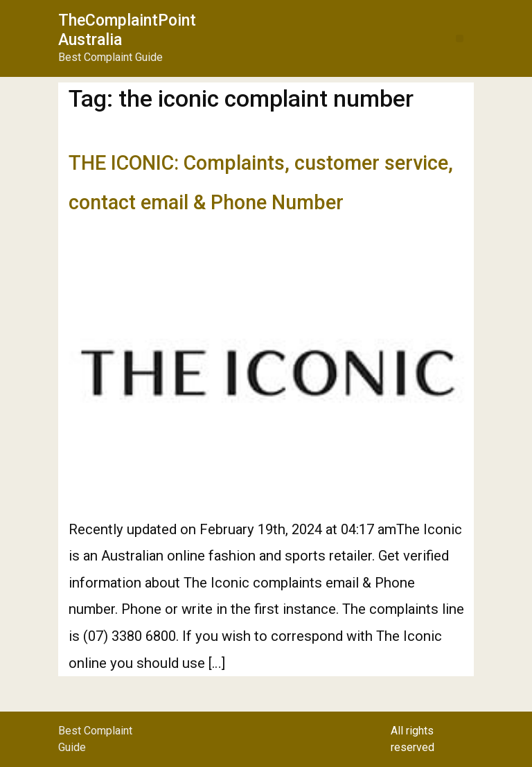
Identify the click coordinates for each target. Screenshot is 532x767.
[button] (460, 38)
